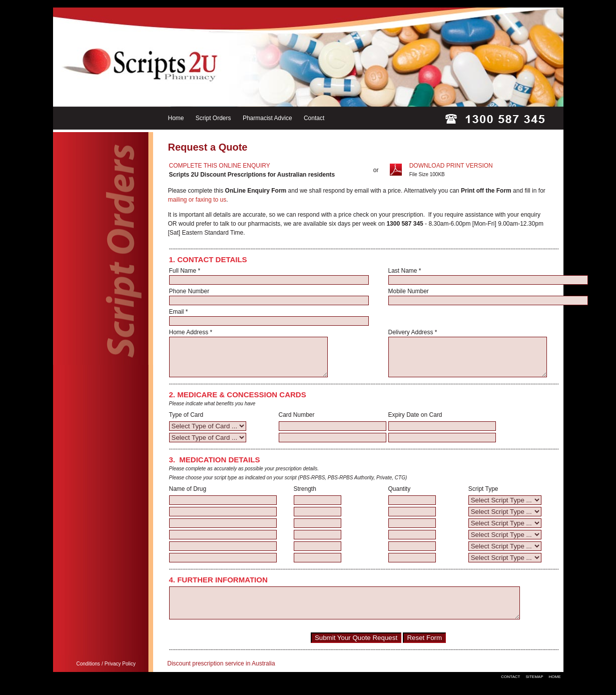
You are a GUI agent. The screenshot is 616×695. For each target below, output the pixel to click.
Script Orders (213, 118)
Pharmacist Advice (267, 118)
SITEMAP (534, 690)
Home (176, 118)
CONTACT (510, 690)
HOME (555, 690)
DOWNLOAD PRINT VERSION (451, 166)
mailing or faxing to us (197, 200)
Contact (314, 118)
